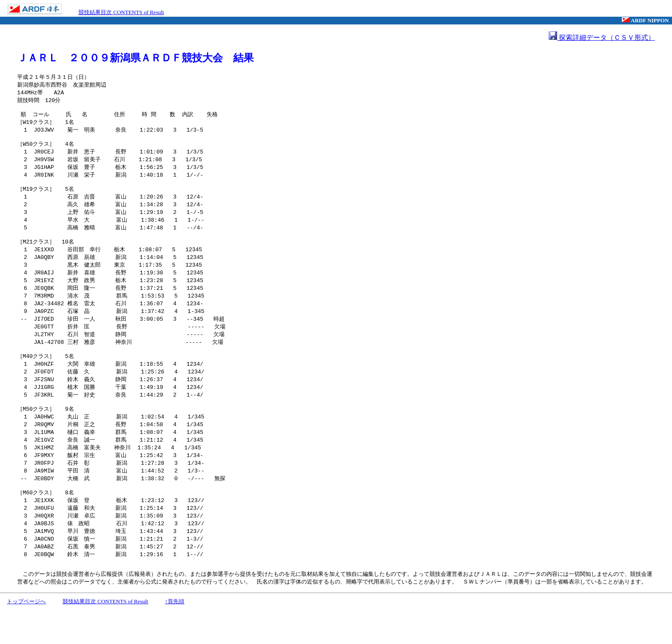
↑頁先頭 (175, 636)
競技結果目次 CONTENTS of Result (121, 12)
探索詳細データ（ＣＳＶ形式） (602, 38)
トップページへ (26, 636)
